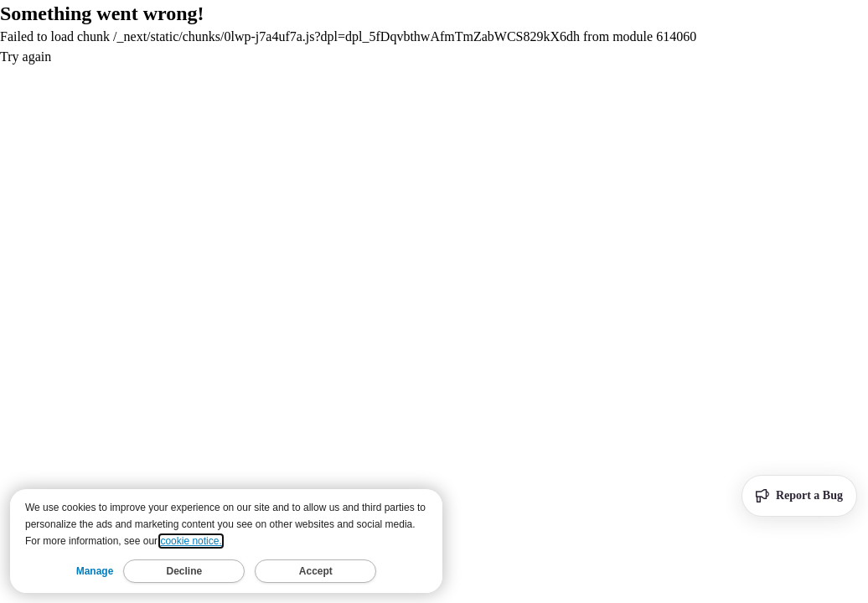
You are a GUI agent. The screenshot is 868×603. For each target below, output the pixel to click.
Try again (26, 57)
